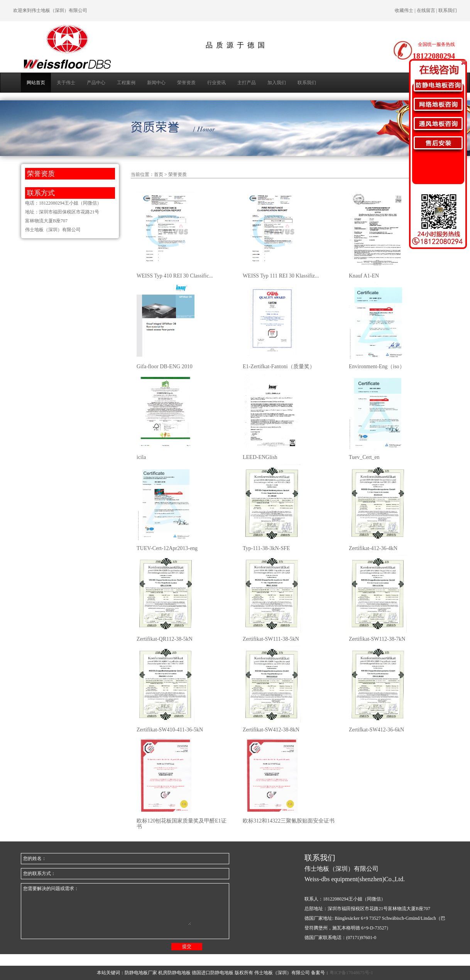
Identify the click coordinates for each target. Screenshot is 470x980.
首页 (159, 174)
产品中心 (96, 83)
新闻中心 (156, 83)
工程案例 (126, 83)
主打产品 (247, 83)
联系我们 (307, 83)
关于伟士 (66, 83)
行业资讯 (216, 83)
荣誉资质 (186, 83)
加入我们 (277, 83)
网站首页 (36, 83)
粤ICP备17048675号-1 (351, 973)
